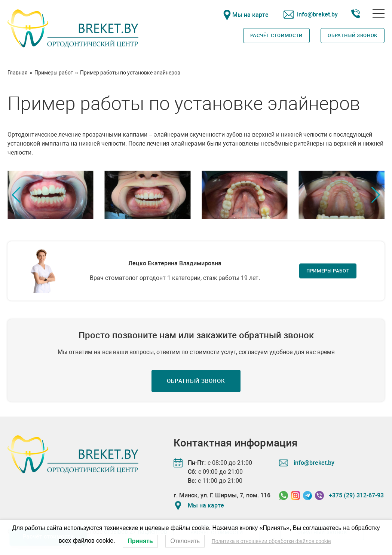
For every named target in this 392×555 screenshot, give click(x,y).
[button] (376, 195)
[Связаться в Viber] (319, 495)
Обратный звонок (353, 35)
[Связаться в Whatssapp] (284, 495)
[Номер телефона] (356, 15)
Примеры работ (328, 271)
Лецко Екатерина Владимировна (175, 263)
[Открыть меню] (379, 13)
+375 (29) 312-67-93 (356, 495)
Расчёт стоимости (276, 35)
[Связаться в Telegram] (307, 495)
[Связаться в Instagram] (295, 495)
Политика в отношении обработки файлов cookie (271, 541)
